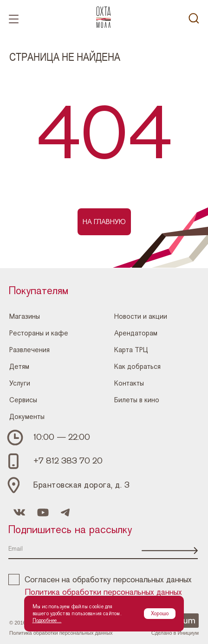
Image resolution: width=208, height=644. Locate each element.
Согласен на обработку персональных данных (100, 580)
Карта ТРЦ (131, 349)
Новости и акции (141, 316)
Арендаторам (136, 333)
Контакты (129, 383)
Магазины (25, 316)
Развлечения (29, 349)
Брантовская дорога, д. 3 (81, 485)
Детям (19, 366)
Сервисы (23, 399)
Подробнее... (47, 620)
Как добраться (137, 366)
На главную (104, 222)
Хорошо (160, 613)
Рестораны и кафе (39, 333)
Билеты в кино (137, 399)
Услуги (20, 383)
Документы (27, 416)
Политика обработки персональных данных (104, 593)
